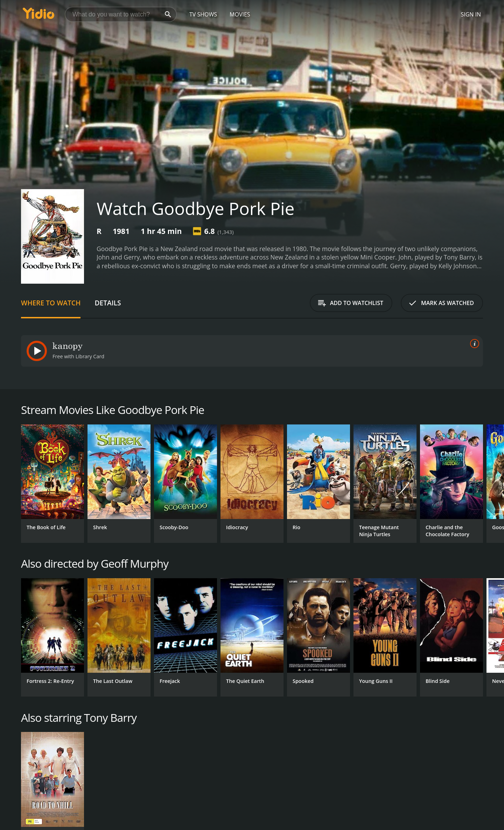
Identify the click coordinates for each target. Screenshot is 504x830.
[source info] (473, 344)
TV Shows (203, 14)
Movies (240, 14)
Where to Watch (51, 303)
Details (108, 303)
